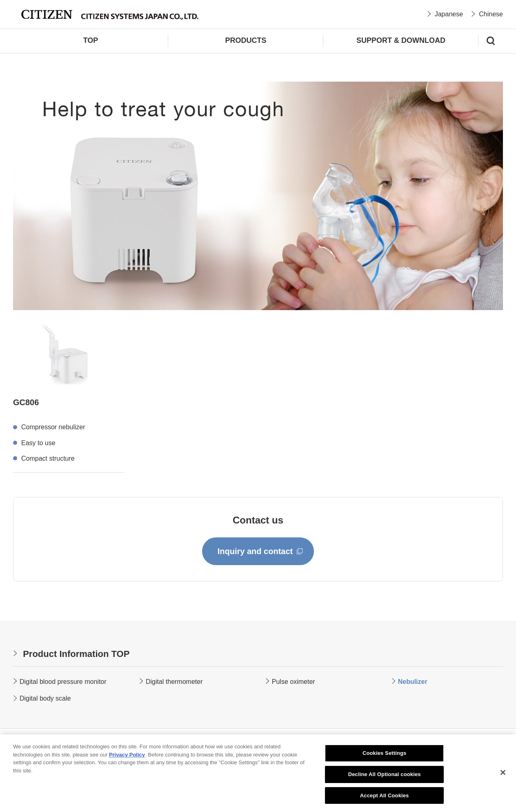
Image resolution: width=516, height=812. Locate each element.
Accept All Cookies (385, 797)
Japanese (449, 14)
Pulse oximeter (294, 682)
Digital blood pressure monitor (63, 682)
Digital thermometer (174, 682)
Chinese (491, 14)
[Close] (503, 774)
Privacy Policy (127, 756)
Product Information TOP (76, 654)
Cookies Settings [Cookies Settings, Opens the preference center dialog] (385, 755)
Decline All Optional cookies (385, 775)
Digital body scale (45, 698)
